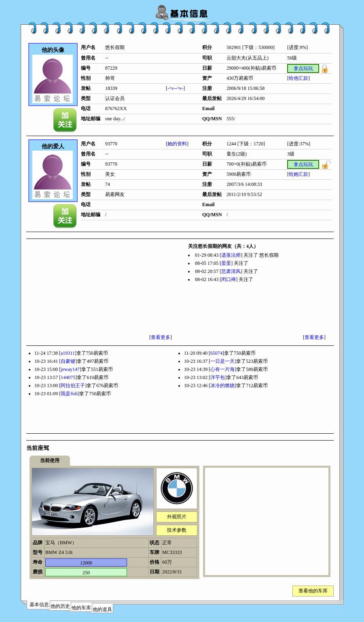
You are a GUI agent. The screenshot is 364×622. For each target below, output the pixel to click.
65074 (216, 353)
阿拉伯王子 (73, 386)
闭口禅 (229, 279)
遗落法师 (231, 255)
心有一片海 (222, 369)
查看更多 (161, 337)
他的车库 (81, 608)
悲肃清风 (231, 271)
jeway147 (70, 369)
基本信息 (39, 605)
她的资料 (177, 144)
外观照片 (177, 517)
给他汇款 (298, 78)
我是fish (69, 394)
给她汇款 (298, 174)
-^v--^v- (175, 88)
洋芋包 (218, 377)
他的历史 (60, 606)
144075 (68, 377)
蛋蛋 (226, 263)
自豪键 (68, 361)
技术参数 (177, 530)
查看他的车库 (313, 591)
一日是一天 (222, 361)
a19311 (68, 353)
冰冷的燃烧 (222, 386)
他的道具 (102, 609)
